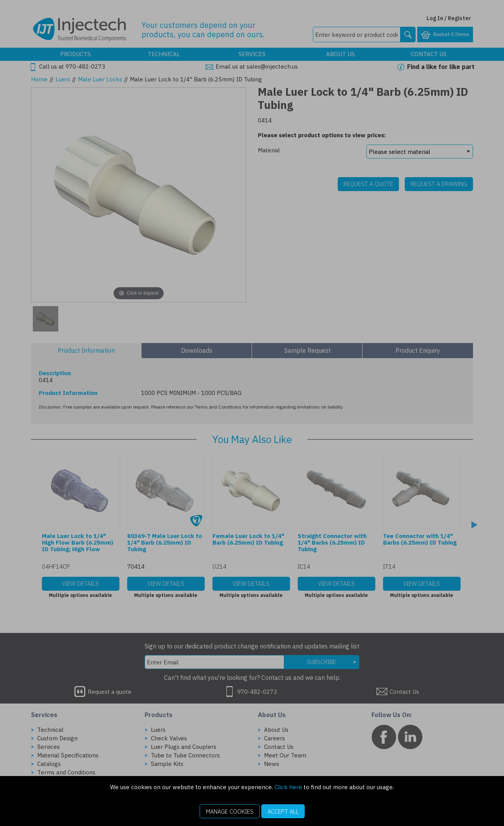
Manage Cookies (230, 811)
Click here (288, 787)
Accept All (283, 811)
